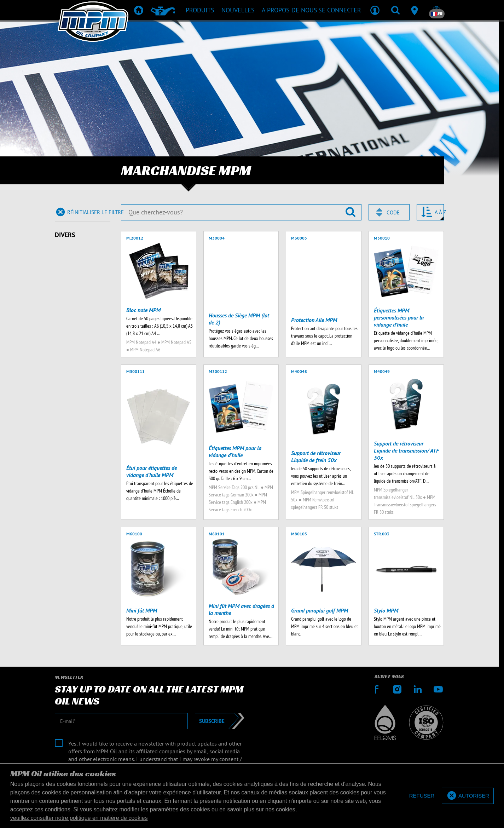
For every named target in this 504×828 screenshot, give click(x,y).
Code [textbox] (393, 212)
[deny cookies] (422, 796)
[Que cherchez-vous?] (241, 212)
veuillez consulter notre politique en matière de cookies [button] (79, 818)
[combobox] (389, 212)
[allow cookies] (468, 796)
